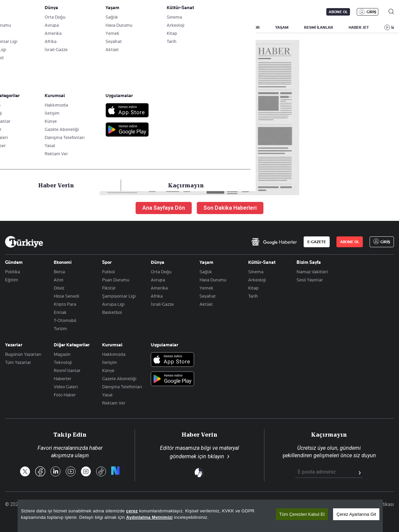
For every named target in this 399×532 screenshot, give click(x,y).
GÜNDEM (131, 27)
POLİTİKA (163, 27)
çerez (132, 511)
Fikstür (109, 288)
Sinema (256, 272)
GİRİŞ (371, 12)
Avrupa (158, 280)
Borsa (59, 272)
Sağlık (206, 272)
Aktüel (206, 304)
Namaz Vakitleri (312, 272)
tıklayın (216, 456)
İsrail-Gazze (162, 304)
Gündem (14, 262)
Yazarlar (14, 345)
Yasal (107, 395)
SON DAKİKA (21, 27)
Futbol (109, 272)
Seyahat (208, 296)
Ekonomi (63, 262)
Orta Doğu (161, 272)
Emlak (60, 312)
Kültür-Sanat (262, 262)
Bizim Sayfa (309, 262)
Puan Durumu (116, 280)
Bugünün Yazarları (23, 354)
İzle (394, 27)
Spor (107, 262)
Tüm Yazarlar (18, 362)
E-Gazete (39, 12)
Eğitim (12, 280)
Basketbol (112, 312)
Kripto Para (65, 304)
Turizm (60, 328)
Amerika (159, 288)
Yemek (206, 288)
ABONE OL (338, 12)
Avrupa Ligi (113, 304)
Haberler (63, 378)
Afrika (157, 296)
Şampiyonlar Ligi (119, 296)
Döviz (59, 288)
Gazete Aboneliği (82, 12)
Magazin (62, 354)
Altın (59, 280)
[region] (200, 516)
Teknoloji (63, 362)
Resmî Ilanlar (67, 370)
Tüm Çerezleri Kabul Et (302, 514)
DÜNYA (227, 27)
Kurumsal (112, 345)
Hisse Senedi (66, 296)
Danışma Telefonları (122, 387)
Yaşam (206, 262)
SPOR (255, 27)
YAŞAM (282, 27)
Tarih (253, 296)
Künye (108, 370)
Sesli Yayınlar (310, 280)
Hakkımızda (114, 354)
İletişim (110, 362)
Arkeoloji (257, 280)
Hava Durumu (213, 280)
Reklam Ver (114, 403)
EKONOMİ (196, 27)
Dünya (158, 262)
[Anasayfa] (24, 242)
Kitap (253, 288)
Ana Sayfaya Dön (164, 208)
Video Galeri (66, 387)
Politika (13, 272)
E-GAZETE (317, 242)
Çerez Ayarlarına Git (356, 514)
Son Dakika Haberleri (230, 208)
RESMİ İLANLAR (319, 27)
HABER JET (359, 27)
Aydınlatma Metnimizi (149, 517)
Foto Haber (65, 395)
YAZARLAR (58, 27)
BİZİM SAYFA (95, 27)
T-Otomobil (65, 320)
